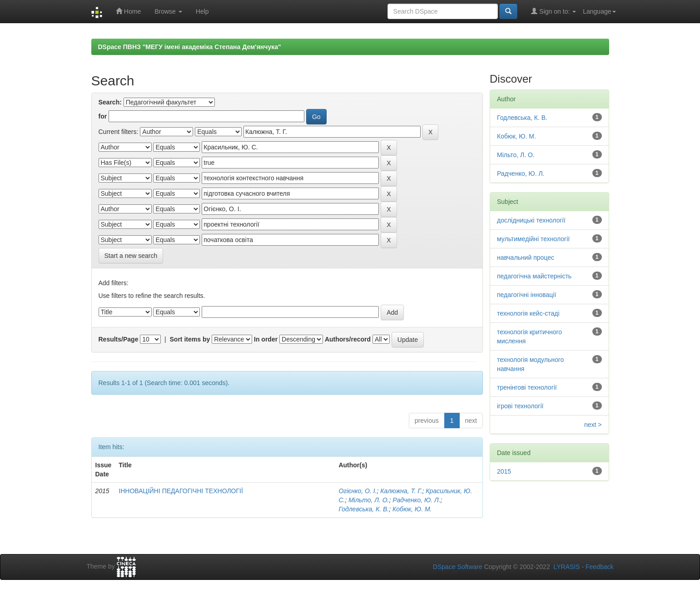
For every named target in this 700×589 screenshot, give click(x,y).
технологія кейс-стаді (528, 313)
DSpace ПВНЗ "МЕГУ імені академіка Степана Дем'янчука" (190, 47)
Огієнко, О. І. (357, 491)
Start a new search (131, 256)
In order (266, 339)
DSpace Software (458, 567)
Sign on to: (554, 11)
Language (599, 11)
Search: (110, 102)
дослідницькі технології (531, 220)
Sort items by (190, 339)
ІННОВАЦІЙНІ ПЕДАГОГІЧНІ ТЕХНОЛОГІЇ (181, 491)
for (103, 116)
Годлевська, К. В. (364, 509)
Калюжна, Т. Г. (401, 491)
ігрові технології (520, 406)
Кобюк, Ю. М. (412, 509)
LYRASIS (566, 567)
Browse (168, 11)
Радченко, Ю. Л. (416, 500)
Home (128, 11)
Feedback (599, 567)
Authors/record (348, 339)
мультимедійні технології (533, 239)
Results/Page (119, 339)
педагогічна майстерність (534, 276)
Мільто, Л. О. (369, 500)
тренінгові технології (527, 387)
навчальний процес (526, 257)
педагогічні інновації (526, 295)
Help (202, 11)
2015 (504, 471)
